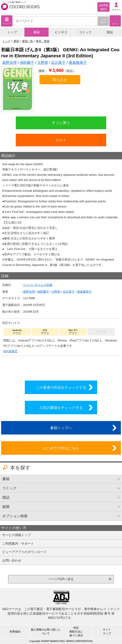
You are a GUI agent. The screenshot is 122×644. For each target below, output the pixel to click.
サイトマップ (107, 632)
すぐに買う (61, 123)
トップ (12, 32)
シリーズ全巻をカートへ (61, 367)
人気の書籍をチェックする (61, 408)
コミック (85, 32)
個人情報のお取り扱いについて (46, 632)
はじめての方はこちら (61, 448)
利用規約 (15, 632)
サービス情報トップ (16, 535)
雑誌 (110, 32)
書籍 (37, 32)
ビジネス (61, 32)
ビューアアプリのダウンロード (24, 552)
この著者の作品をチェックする (61, 387)
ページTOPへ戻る (61, 579)
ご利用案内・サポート (18, 544)
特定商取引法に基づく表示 (76, 632)
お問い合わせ (12, 560)
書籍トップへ (61, 428)
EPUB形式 (10, 351)
